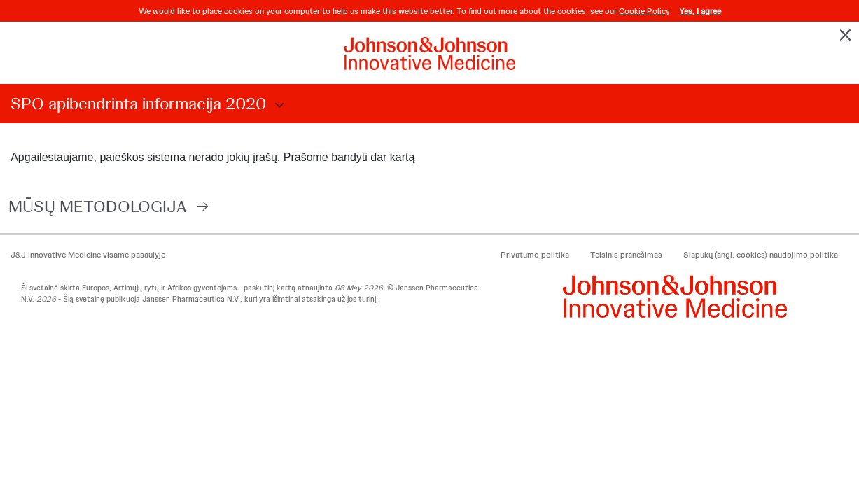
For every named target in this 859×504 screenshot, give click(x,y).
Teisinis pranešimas (626, 255)
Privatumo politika (535, 255)
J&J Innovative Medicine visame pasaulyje (88, 255)
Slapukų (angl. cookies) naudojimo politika (761, 255)
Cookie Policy (644, 11)
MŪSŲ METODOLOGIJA (98, 206)
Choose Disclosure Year (277, 106)
